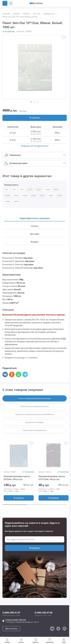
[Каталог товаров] (5, 3)
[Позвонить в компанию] (67, 3)
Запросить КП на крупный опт (35, 146)
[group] (19, 455)
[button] (62, 3)
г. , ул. (22, 621)
